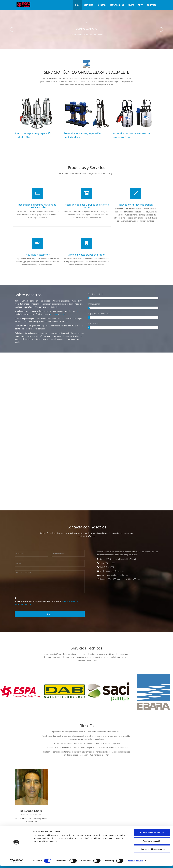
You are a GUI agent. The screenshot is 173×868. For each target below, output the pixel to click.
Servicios (89, 5)
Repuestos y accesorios (37, 254)
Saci (56, 314)
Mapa (141, 5)
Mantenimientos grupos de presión (86, 254)
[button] (12, 29)
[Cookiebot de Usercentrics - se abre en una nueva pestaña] (16, 863)
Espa (78, 311)
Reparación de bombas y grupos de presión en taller (37, 206)
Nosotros (102, 5)
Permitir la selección (152, 843)
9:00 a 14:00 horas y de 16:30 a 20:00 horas (124, 579)
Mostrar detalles (135, 863)
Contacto (152, 5)
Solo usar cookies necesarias (152, 851)
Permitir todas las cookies (152, 835)
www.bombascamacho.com (117, 575)
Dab (52, 314)
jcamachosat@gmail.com (114, 571)
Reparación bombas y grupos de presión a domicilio (86, 206)
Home (78, 5)
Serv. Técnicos (117, 5)
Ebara (62, 314)
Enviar (50, 614)
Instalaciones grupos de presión (136, 205)
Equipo (131, 5)
